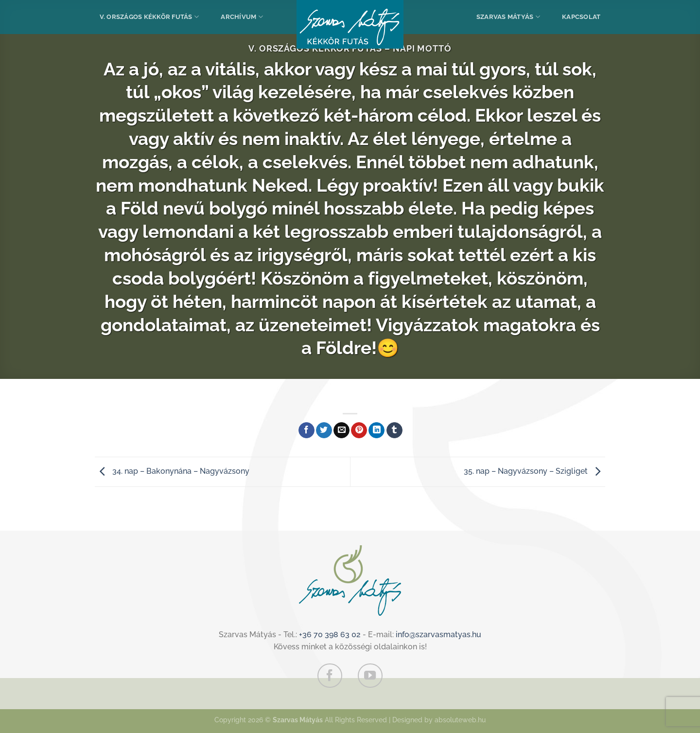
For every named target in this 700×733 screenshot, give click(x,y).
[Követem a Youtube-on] (370, 676)
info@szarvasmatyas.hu (438, 635)
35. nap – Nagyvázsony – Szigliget (534, 471)
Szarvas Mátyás (508, 17)
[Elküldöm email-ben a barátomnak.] (341, 430)
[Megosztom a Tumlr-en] (394, 430)
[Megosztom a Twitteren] (324, 430)
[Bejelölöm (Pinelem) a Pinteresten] (359, 430)
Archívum (242, 17)
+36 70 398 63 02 (330, 635)
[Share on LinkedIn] (376, 430)
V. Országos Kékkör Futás (149, 17)
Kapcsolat (581, 17)
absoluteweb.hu (460, 720)
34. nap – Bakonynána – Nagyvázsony (172, 471)
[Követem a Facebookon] (330, 676)
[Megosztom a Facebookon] (306, 430)
